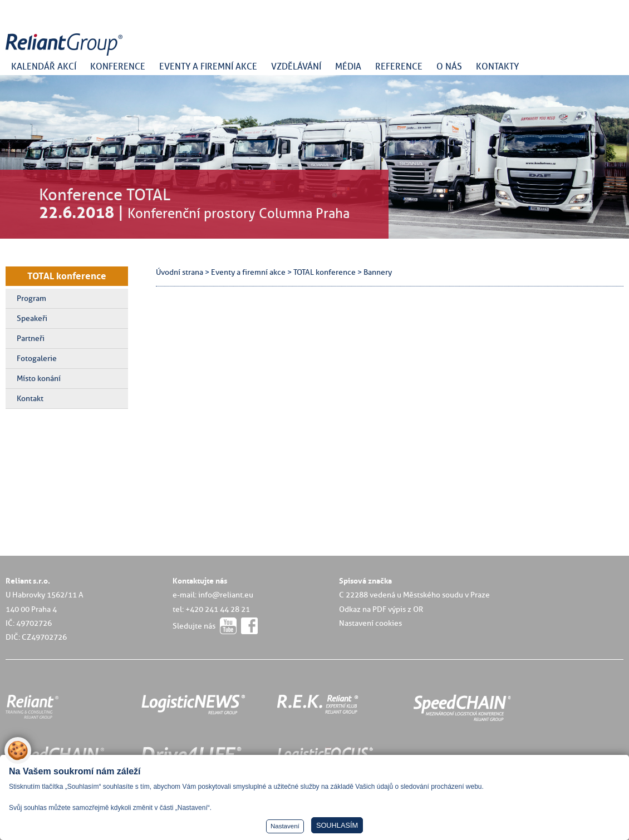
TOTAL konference (67, 276)
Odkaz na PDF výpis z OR (381, 609)
